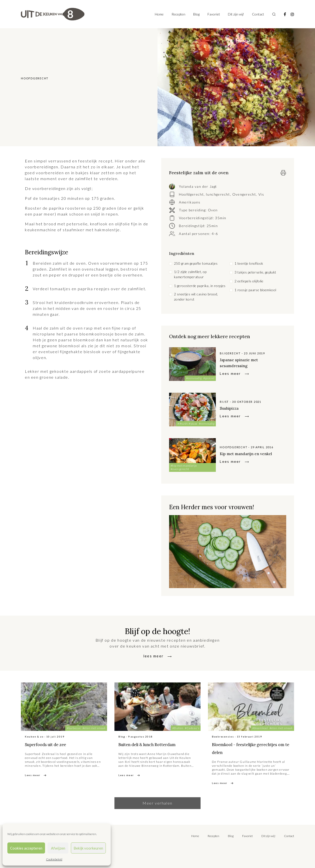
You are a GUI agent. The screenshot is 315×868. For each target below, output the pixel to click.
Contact (258, 14)
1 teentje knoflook (249, 263)
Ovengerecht (244, 194)
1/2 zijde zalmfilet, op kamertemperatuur (190, 274)
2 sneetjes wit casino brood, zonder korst (196, 297)
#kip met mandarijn (184, 466)
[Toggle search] (274, 14)
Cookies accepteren (26, 848)
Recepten (178, 14)
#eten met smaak (94, 728)
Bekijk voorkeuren (88, 848)
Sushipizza (232, 408)
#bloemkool (260, 728)
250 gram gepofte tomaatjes (196, 263)
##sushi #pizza (187, 424)
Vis (261, 194)
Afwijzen (58, 848)
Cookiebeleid (54, 859)
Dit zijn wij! (236, 14)
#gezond (209, 378)
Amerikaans (190, 202)
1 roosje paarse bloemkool (255, 290)
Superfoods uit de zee (55, 744)
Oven (213, 210)
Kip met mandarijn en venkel (253, 453)
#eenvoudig (194, 378)
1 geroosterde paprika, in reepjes (200, 286)
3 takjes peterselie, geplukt (255, 272)
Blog (196, 14)
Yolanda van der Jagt (198, 186)
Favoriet (214, 14)
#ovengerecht (180, 469)
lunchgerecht (218, 194)
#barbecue (74, 728)
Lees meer (230, 373)
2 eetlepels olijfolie (249, 281)
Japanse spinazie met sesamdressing (244, 362)
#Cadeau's (192, 728)
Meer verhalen (157, 803)
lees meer (154, 656)
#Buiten (178, 728)
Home (159, 14)
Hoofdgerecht (191, 194)
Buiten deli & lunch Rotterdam (144, 748)
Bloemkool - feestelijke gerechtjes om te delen (243, 748)
